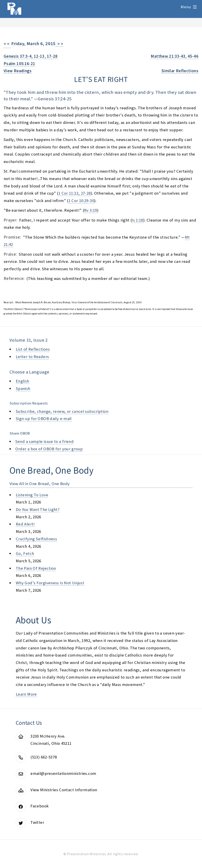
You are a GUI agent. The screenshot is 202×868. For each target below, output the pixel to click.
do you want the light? (38, 509)
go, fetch (25, 553)
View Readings (18, 71)
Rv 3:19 (91, 210)
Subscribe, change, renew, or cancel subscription (62, 411)
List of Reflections (33, 349)
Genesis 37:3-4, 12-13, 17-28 (31, 56)
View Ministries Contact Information (64, 790)
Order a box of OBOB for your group (49, 449)
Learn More (26, 694)
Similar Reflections (180, 71)
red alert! (25, 524)
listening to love (32, 495)
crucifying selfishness (36, 539)
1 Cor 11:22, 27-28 (75, 193)
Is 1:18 (137, 220)
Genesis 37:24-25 (55, 99)
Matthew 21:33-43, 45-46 (175, 56)
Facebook (40, 806)
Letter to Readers (32, 357)
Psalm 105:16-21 (19, 64)
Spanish (23, 388)
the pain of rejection (36, 568)
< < (7, 44)
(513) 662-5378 (44, 757)
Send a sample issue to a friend (45, 441)
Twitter (37, 822)
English (23, 381)
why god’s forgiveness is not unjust (50, 583)
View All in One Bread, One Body (40, 484)
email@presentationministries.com (63, 773)
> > (59, 44)
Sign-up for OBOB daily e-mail (44, 419)
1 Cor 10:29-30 (81, 201)
